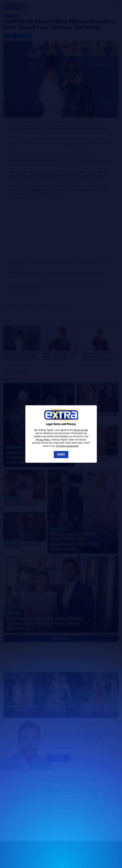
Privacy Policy (43, 440)
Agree (61, 454)
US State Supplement (67, 446)
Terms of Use (81, 430)
